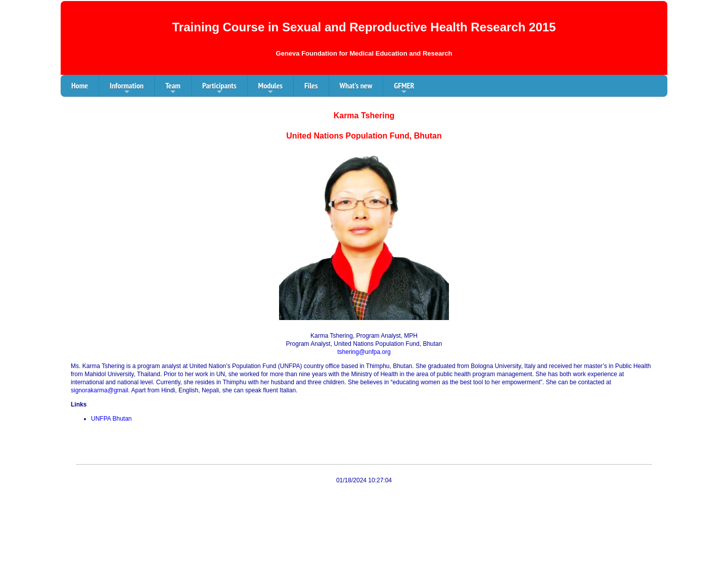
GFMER (404, 88)
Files (311, 85)
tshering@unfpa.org (364, 352)
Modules (270, 88)
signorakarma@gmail (100, 390)
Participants (219, 88)
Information (127, 88)
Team (173, 88)
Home (80, 85)
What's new (356, 85)
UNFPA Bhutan (111, 419)
